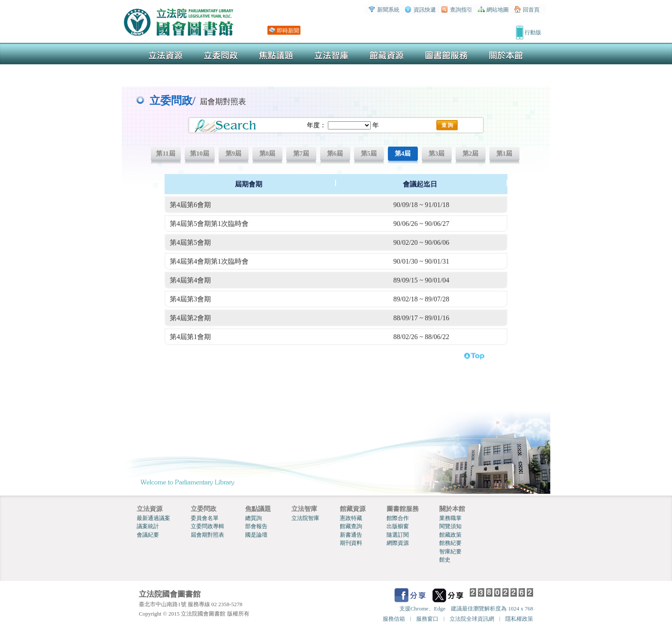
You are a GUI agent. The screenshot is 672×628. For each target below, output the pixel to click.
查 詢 (447, 125)
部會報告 (256, 526)
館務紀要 (450, 543)
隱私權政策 (519, 619)
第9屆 (234, 153)
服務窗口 (427, 619)
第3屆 (437, 153)
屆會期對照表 (207, 535)
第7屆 (301, 153)
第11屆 (165, 153)
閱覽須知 (450, 526)
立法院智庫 (305, 518)
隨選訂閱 (398, 535)
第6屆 (335, 153)
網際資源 (398, 543)
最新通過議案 (153, 518)
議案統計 (148, 526)
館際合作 (398, 518)
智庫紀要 (450, 551)
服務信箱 (394, 619)
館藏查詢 (351, 526)
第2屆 (471, 153)
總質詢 (253, 518)
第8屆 (267, 153)
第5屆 (369, 153)
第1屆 (504, 153)
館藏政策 (450, 535)
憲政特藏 (351, 518)
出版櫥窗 (398, 526)
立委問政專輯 (207, 526)
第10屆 (199, 153)
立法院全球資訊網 (472, 619)
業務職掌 (450, 518)
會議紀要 (148, 535)
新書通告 (351, 535)
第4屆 (403, 153)
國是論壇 (256, 535)
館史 (445, 560)
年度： (316, 125)
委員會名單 (205, 518)
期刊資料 (351, 543)
